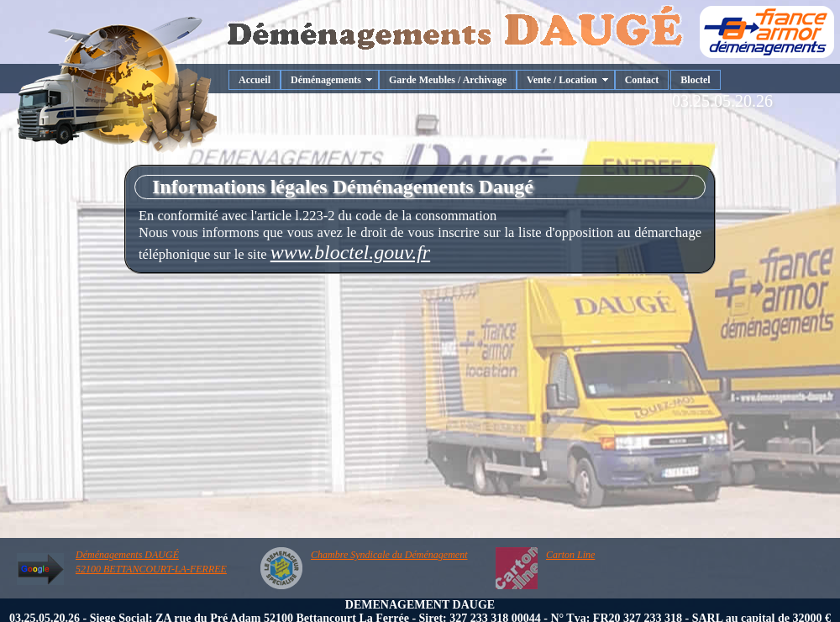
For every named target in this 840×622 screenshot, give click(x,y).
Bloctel (695, 80)
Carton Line (570, 555)
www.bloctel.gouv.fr (350, 252)
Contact (642, 80)
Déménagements (326, 80)
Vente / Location (562, 80)
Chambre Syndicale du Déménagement (389, 555)
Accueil (255, 80)
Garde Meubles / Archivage (448, 80)
